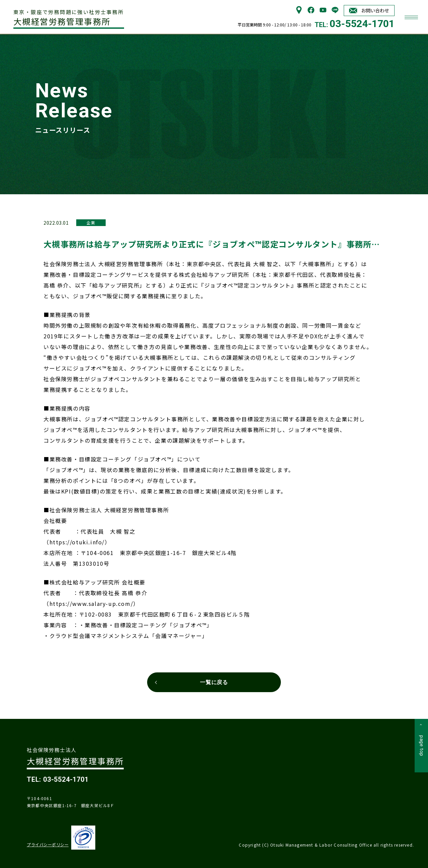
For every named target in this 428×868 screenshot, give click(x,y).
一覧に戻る (214, 682)
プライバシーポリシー (48, 844)
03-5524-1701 (362, 24)
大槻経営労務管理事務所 (69, 18)
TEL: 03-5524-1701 (58, 779)
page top (422, 746)
